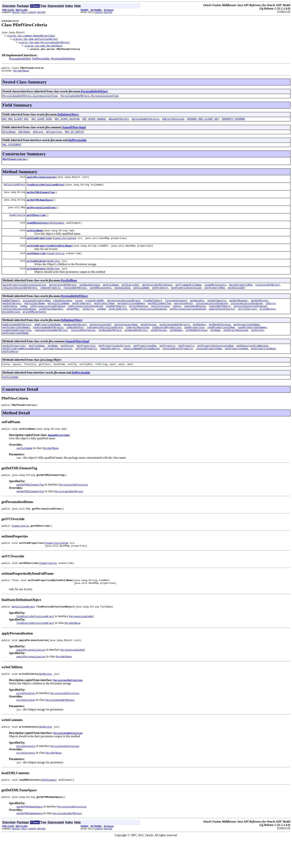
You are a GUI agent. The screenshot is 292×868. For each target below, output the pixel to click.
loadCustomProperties (167, 344)
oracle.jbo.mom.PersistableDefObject (44, 43)
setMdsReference (196, 347)
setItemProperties (39, 247)
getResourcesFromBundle (252, 364)
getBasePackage (89, 297)
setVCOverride (36, 264)
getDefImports (217, 314)
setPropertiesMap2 (263, 367)
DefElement (57, 231)
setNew (101, 324)
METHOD (41, 12)
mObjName (24, 135)
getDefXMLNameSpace (40, 207)
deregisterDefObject (63, 297)
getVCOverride (36, 223)
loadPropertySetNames (252, 344)
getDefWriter (260, 314)
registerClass (160, 320)
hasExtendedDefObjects (48, 344)
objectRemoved (138, 320)
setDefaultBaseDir (51, 324)
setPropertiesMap (236, 367)
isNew (24, 320)
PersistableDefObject (94, 93)
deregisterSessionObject (124, 314)
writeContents (36, 280)
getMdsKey (199, 341)
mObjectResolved (173, 122)
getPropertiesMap (145, 364)
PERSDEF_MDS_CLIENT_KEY (203, 122)
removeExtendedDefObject (51, 347)
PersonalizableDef (20, 59)
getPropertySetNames (16, 344)
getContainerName (126, 341)
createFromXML (95, 314)
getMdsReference (220, 341)
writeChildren (36, 272)
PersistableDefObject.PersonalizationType (90, 98)
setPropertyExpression (186, 300)
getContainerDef (100, 341)
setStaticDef (236, 300)
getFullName (36, 364)
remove (177, 320)
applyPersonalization (41, 182)
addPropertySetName (47, 341)
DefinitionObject (68, 117)
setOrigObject (118, 324)
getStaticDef (130, 297)
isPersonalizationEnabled (47, 320)
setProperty (160, 300)
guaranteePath (183, 317)
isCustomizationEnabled (212, 317)
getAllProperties (14, 364)
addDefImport (11, 314)
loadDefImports (116, 320)
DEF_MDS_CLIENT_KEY (15, 122)
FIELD (24, 12)
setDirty (88, 324)
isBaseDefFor (75, 344)
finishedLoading (176, 314)
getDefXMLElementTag (40, 198)
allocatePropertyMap (36, 314)
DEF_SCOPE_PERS (42, 122)
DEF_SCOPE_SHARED (94, 122)
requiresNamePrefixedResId (141, 367)
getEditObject (12, 317)
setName (215, 347)
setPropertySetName (15, 351)
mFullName (9, 135)
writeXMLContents (34, 327)
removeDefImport (220, 320)
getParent (67, 364)
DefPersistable (41, 59)
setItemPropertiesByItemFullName (49, 256)
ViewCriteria (17, 223)
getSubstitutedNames (131, 317)
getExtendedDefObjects (175, 341)
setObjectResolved (236, 347)
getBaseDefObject (75, 341)
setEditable (122, 300)
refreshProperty (86, 367)
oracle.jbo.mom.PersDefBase (43, 46)
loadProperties (194, 344)
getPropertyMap (104, 317)
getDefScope (148, 341)
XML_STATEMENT (12, 148)
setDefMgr (73, 324)
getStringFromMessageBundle (21, 367)
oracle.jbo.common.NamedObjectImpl (31, 36)
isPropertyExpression (58, 367)
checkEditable (63, 314)
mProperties (54, 135)
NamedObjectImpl (74, 130)
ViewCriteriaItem (65, 247)
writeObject (268, 324)
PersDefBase (21, 72)
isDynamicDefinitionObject (105, 344)
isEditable (10, 320)
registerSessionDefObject (20, 300)
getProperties (86, 364)
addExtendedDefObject (17, 341)
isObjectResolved (138, 344)
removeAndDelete (195, 320)
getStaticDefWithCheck (157, 297)
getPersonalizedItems (41, 215)
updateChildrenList (222, 324)
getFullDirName (34, 317)
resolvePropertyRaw (209, 367)
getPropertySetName (246, 341)
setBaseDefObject (110, 347)
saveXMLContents (100, 300)
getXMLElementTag (159, 317)
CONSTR (32, 12)
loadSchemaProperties (17, 347)
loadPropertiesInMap (221, 344)
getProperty (167, 364)
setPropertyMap (214, 300)
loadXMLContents (38, 231)
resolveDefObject (75, 300)
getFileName (111, 297)
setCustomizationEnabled (250, 320)
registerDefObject (268, 297)
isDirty (270, 317)
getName (53, 364)
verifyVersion (247, 324)
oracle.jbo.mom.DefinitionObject (36, 39)
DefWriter (54, 272)
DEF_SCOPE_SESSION (67, 122)
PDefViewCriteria (14, 164)
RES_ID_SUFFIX (74, 135)
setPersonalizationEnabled (149, 324)
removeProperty (50, 300)
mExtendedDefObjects (145, 122)
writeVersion (11, 327)
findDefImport (153, 314)
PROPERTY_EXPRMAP (233, 122)
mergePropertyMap (241, 297)
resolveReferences (83, 347)
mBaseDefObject (119, 122)
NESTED (16, 12)
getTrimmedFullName (188, 297)
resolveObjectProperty (177, 367)
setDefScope (159, 347)
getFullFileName (58, 317)
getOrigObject (81, 317)
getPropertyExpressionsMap (215, 364)
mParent (38, 135)
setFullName (35, 239)
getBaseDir (197, 314)
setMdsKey (176, 347)
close (79, 314)
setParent (257, 347)
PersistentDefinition (63, 59)
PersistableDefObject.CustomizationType (30, 98)
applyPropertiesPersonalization (24, 297)
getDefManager (238, 314)
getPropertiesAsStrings (114, 364)
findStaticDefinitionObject (46, 190)
